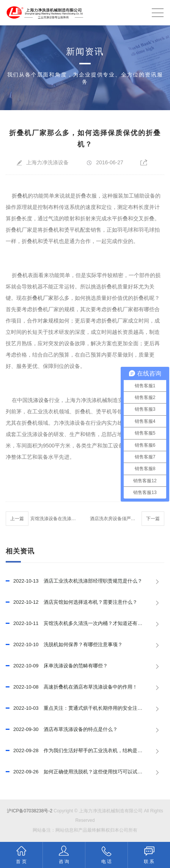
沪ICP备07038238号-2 (30, 811)
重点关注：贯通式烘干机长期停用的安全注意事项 (79, 708)
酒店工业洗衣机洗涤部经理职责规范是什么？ (74, 581)
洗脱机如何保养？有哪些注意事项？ (64, 645)
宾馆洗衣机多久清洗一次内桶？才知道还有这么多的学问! (85, 623)
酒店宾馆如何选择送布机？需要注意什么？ (72, 602)
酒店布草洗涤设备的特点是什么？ (62, 729)
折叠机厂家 (40, 298)
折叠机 (19, 196)
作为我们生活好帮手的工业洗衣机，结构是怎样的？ (81, 751)
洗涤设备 (38, 400)
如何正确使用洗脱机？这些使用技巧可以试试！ (76, 772)
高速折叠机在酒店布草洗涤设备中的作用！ (72, 687)
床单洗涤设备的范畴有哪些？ (57, 666)
